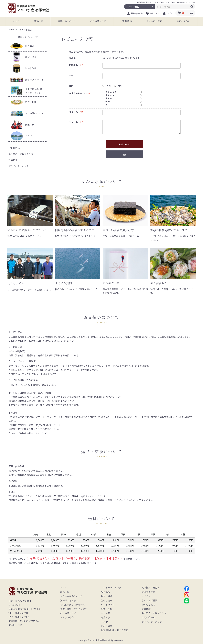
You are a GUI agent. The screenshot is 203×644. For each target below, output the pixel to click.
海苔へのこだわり (67, 21)
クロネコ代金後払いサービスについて (28, 433)
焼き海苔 (22, 46)
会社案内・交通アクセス (21, 154)
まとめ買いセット (27, 113)
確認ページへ (125, 144)
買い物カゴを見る (151, 588)
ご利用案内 (126, 21)
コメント (73, 122)
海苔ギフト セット (27, 80)
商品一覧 (39, 21)
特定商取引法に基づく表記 (114, 630)
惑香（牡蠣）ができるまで (74, 609)
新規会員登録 (148, 592)
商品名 (72, 58)
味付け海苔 (23, 57)
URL (71, 75)
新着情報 (13, 160)
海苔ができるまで (69, 601)
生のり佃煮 (23, 68)
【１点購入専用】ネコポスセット (27, 91)
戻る (125, 155)
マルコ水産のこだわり (71, 596)
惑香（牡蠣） (25, 102)
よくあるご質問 (154, 21)
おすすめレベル (77, 93)
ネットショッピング (111, 588)
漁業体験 (22, 125)
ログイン (146, 596)
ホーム (16, 21)
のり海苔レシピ (98, 21)
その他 (21, 136)
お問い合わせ (183, 21)
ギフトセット (108, 605)
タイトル (73, 112)
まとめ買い (107, 613)
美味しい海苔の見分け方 (73, 605)
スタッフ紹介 (67, 618)
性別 (71, 86)
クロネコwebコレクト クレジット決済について (32, 374)
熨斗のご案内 (148, 605)
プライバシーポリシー (20, 166)
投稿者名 (73, 65)
